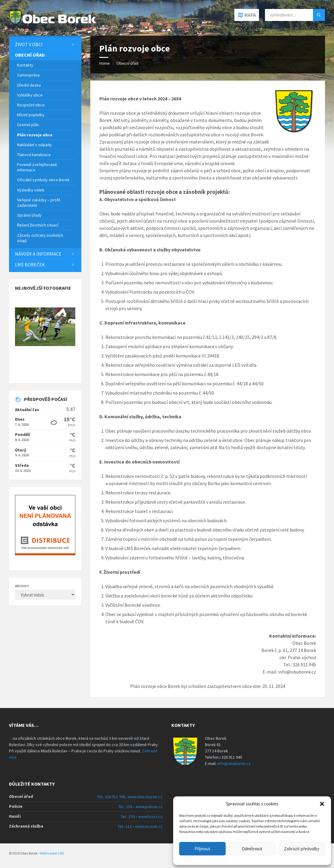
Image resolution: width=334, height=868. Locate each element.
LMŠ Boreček (30, 265)
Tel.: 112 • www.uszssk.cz (140, 826)
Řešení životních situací (38, 225)
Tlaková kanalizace (34, 155)
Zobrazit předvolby (302, 849)
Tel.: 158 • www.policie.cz (140, 807)
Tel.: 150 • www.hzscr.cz (141, 816)
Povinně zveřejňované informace (37, 167)
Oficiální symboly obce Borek (43, 180)
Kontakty (25, 65)
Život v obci (29, 44)
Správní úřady (29, 215)
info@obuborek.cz (234, 763)
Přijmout (202, 849)
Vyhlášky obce (30, 95)
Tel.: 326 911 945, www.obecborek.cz (130, 797)
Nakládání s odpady (35, 145)
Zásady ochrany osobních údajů (40, 238)
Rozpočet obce (31, 105)
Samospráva (28, 75)
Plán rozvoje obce (35, 135)
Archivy (22, 586)
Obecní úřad (127, 63)
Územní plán (28, 125)
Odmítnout (252, 849)
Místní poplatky (31, 115)
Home (105, 63)
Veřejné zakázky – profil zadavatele (39, 203)
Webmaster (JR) (52, 853)
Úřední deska (29, 85)
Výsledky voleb (31, 190)
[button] (322, 804)
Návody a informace (38, 254)
